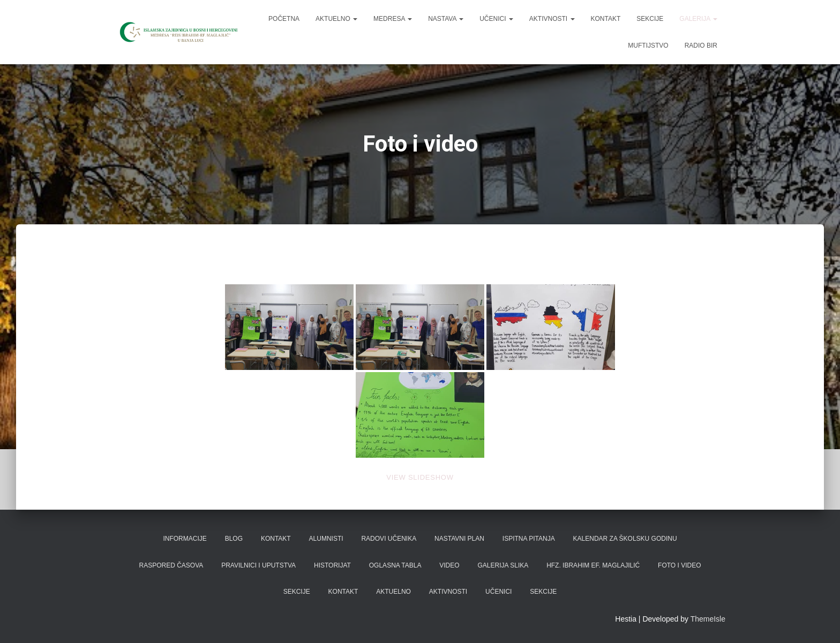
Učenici (496, 19)
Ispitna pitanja (529, 539)
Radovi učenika (389, 539)
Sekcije (650, 19)
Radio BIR (701, 46)
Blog (234, 539)
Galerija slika (503, 565)
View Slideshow (420, 477)
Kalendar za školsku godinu (625, 539)
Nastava (446, 19)
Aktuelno (336, 19)
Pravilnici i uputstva (258, 565)
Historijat (332, 565)
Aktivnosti (552, 19)
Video (449, 565)
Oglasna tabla (395, 565)
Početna (284, 19)
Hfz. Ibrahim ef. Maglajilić (593, 565)
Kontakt (606, 19)
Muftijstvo (648, 46)
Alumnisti (326, 539)
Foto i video (679, 565)
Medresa (393, 19)
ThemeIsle (708, 619)
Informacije (185, 539)
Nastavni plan (459, 539)
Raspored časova (171, 565)
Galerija (698, 19)
